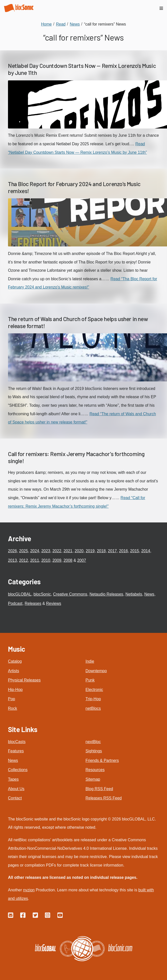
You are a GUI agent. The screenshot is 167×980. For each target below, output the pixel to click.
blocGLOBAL (20, 594)
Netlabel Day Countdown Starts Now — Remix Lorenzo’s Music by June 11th (82, 69)
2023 (46, 551)
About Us (16, 789)
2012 (23, 560)
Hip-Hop (15, 690)
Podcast (15, 603)
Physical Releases (24, 680)
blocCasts (17, 742)
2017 (112, 551)
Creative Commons (70, 594)
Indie (90, 661)
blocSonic (42, 594)
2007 (82, 560)
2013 (12, 560)
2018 (101, 551)
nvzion (29, 890)
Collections (18, 770)
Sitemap (93, 779)
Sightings (94, 751)
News (149, 594)
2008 (68, 560)
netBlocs (93, 708)
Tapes (13, 779)
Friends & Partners (102, 760)
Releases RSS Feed (104, 798)
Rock (12, 708)
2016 (124, 551)
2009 (57, 560)
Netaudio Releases (106, 594)
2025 (23, 551)
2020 (79, 551)
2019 (90, 551)
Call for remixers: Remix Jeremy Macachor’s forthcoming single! (76, 457)
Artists (13, 671)
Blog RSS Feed (99, 789)
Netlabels (134, 594)
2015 (135, 551)
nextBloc (93, 742)
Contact (15, 798)
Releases (33, 603)
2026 (12, 551)
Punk (90, 680)
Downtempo (96, 671)
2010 (46, 560)
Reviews (54, 603)
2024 (35, 551)
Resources (95, 770)
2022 (57, 551)
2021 (68, 551)
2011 (35, 560)
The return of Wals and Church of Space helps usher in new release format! (78, 322)
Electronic (94, 690)
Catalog (15, 661)
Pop (11, 699)
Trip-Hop (93, 699)
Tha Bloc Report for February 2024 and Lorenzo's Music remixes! (74, 187)
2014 (146, 551)
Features (16, 751)
